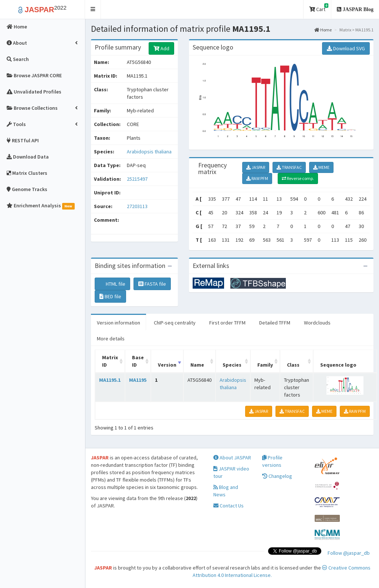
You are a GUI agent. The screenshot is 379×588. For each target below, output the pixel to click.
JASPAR (256, 167)
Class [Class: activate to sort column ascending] (293, 365)
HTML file (112, 284)
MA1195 (138, 380)
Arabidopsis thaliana (149, 152)
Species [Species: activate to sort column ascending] (232, 365)
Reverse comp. (298, 178)
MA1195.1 (110, 380)
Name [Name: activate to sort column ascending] (197, 365)
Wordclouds (317, 323)
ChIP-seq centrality (175, 323)
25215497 (137, 179)
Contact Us (229, 506)
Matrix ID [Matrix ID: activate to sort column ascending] (110, 361)
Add (161, 48)
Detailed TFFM (275, 323)
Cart (319, 8)
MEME (321, 167)
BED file (110, 296)
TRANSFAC (289, 167)
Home (323, 30)
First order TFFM (227, 323)
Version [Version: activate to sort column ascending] (167, 365)
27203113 (137, 206)
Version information (119, 323)
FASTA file (152, 284)
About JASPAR (232, 458)
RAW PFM (257, 178)
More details (111, 339)
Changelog (277, 476)
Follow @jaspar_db (349, 553)
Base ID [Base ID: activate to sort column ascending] (138, 361)
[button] (93, 9)
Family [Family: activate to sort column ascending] (265, 365)
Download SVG (346, 48)
